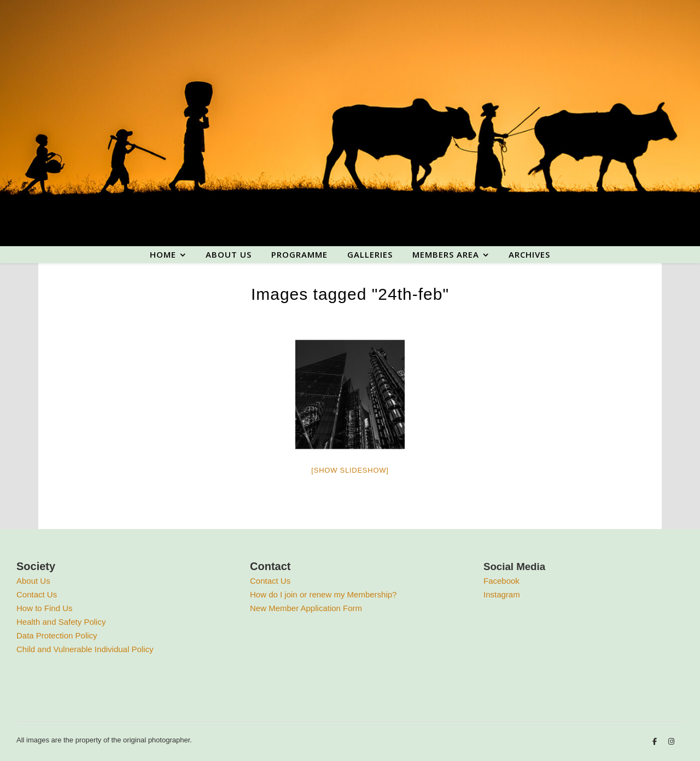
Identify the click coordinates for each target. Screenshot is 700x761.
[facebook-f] (656, 742)
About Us (33, 581)
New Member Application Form (306, 608)
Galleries (370, 254)
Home (163, 254)
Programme (299, 254)
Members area (446, 254)
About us (229, 254)
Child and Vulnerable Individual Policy (85, 649)
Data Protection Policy (57, 635)
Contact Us (37, 594)
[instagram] (671, 742)
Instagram (502, 594)
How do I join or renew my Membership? (323, 594)
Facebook (501, 581)
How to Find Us (45, 608)
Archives (529, 254)
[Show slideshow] (350, 470)
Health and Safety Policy (61, 622)
